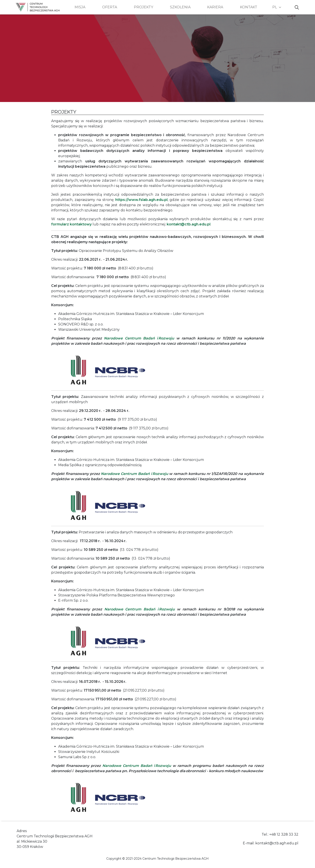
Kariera (215, 7)
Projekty (143, 7)
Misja (80, 7)
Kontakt (249, 7)
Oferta (110, 7)
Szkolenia (180, 7)
